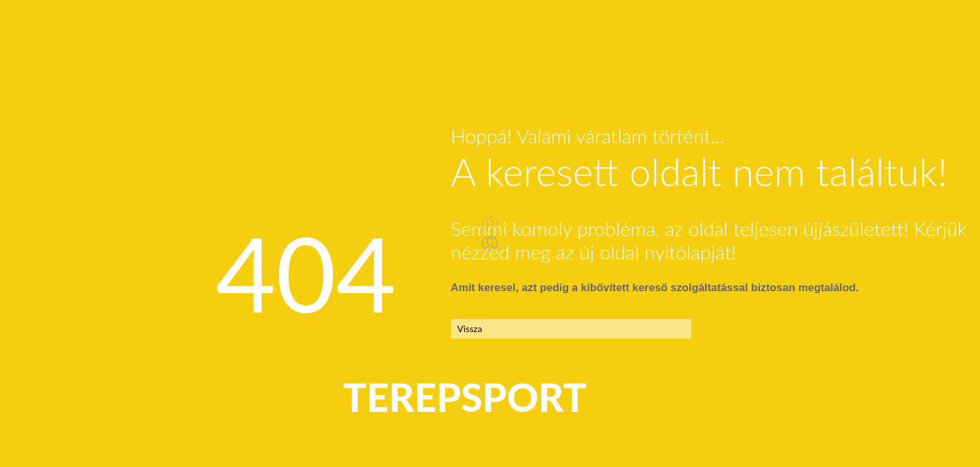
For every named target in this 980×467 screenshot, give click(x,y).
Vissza (470, 329)
